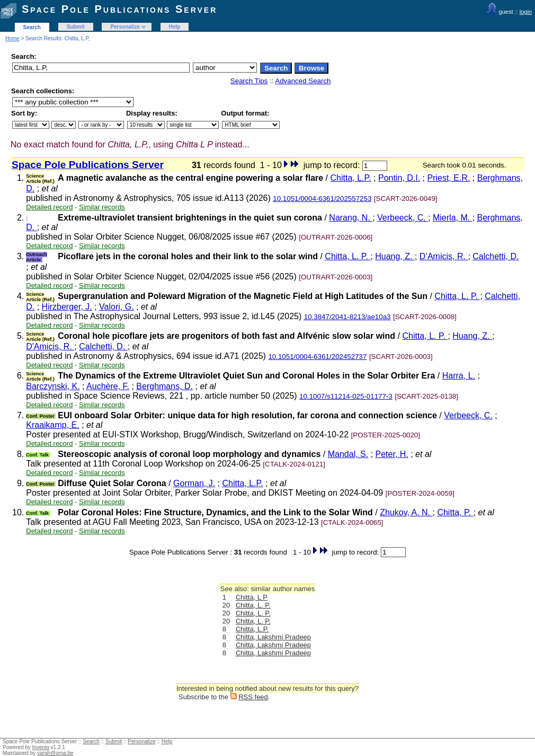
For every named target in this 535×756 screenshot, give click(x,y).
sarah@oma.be (55, 753)
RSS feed (253, 697)
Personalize (125, 27)
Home (12, 38)
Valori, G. (117, 307)
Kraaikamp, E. (52, 425)
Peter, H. (392, 454)
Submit (76, 27)
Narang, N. (351, 218)
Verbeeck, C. (403, 218)
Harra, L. (459, 376)
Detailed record (49, 207)
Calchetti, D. (496, 256)
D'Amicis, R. (50, 346)
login (526, 12)
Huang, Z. (395, 256)
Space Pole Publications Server (119, 9)
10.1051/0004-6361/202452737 (317, 357)
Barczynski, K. (53, 386)
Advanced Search (303, 81)
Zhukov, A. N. (406, 512)
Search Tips (249, 81)
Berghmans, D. (164, 386)
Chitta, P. (455, 512)
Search (32, 27)
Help (175, 27)
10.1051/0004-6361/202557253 (322, 199)
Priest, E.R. (448, 178)
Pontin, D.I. (399, 178)
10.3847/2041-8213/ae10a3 (347, 317)
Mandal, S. (348, 454)
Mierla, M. (453, 218)
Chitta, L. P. (347, 256)
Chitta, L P (252, 597)
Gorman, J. (194, 483)
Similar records (102, 207)
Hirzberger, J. (67, 307)
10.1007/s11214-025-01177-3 (346, 396)
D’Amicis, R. (444, 256)
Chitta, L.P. (351, 178)
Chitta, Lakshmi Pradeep (273, 637)
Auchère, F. (108, 386)
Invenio (41, 747)
